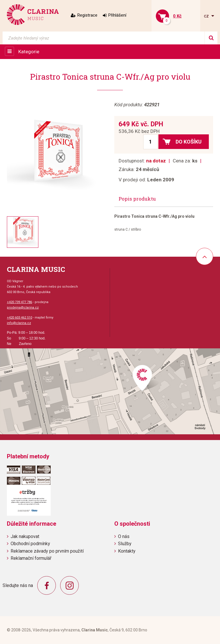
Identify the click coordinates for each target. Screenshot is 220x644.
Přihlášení (117, 15)
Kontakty (127, 551)
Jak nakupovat (25, 536)
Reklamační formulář (31, 558)
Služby (125, 544)
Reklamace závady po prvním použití (47, 551)
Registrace (87, 15)
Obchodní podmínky (30, 544)
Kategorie (29, 52)
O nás (124, 536)
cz (207, 16)
